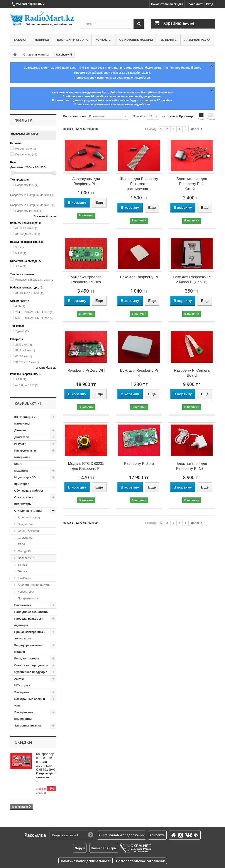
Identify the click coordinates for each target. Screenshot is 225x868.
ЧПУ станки (22, 685)
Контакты (104, 40)
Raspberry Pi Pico (29, 211)
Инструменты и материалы (25, 454)
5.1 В (21, 253)
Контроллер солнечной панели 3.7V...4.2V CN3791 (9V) (46, 762)
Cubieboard (25, 538)
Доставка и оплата (72, 40)
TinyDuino (24, 578)
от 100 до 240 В (28, 234)
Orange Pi (24, 551)
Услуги (19, 679)
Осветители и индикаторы (24, 501)
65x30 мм (24, 356)
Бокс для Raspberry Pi (139, 277)
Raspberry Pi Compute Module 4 (33, 195)
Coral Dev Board (28, 531)
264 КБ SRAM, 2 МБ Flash (34, 312)
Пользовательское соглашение (141, 861)
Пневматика (23, 605)
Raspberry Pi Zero (139, 464)
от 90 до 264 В (27, 228)
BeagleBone (25, 524)
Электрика (22, 692)
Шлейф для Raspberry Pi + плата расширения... (139, 184)
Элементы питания (28, 726)
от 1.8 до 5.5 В (27, 385)
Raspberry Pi (26, 558)
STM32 (22, 565)
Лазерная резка (197, 40)
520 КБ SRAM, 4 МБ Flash (34, 318)
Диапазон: (17, 167)
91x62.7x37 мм (27, 362)
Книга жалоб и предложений (122, 835)
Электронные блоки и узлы (30, 702)
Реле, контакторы (27, 658)
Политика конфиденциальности (85, 861)
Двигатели (22, 437)
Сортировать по (74, 116)
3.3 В (21, 379)
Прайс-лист (195, 4)
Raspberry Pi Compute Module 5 (33, 205)
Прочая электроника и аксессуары (30, 635)
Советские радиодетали (31, 665)
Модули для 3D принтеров (25, 481)
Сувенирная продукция (31, 672)
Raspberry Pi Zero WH (86, 370)
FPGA (21, 544)
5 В (19, 247)
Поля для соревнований (31, 612)
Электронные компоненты (24, 715)
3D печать (168, 40)
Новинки (42, 40)
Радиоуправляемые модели (28, 648)
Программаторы (28, 598)
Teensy (22, 571)
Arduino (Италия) (29, 517)
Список (211, 117)
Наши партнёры (104, 848)
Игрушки (20, 444)
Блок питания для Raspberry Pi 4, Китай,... (192, 184)
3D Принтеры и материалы (25, 420)
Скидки (23, 742)
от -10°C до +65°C (29, 293)
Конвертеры (25, 592)
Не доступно (26, 149)
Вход (210, 4)
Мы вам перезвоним (28, 4)
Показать (139, 116)
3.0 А (21, 266)
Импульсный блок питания (35, 280)
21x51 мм (24, 345)
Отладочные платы (36, 55)
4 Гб (20, 306)
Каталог (20, 40)
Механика (21, 471)
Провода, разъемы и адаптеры (29, 622)
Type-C (22, 331)
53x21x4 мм (25, 350)
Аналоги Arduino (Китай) (33, 585)
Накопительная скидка (167, 4)
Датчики (20, 430)
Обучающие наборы (136, 40)
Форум (80, 848)
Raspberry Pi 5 (27, 185)
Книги (18, 464)
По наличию (26, 154)
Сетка (201, 117)
